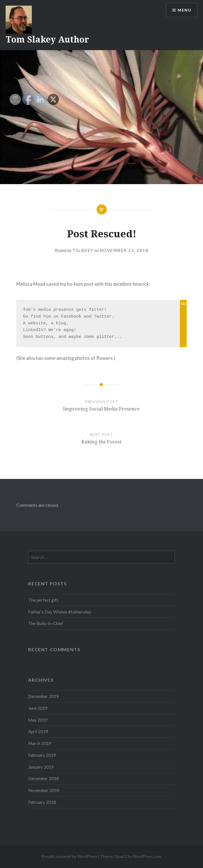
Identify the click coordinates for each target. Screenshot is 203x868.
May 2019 (38, 720)
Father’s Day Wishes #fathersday (60, 612)
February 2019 (42, 755)
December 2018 (43, 778)
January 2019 (41, 767)
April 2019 (38, 731)
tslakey (83, 250)
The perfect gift (43, 600)
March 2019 (40, 743)
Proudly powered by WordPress (69, 856)
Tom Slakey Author (47, 39)
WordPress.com (147, 856)
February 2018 (42, 802)
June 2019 (38, 708)
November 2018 (44, 790)
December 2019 (43, 696)
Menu (184, 10)
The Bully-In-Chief (46, 623)
